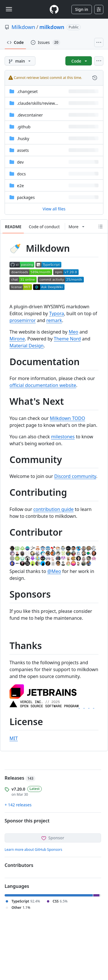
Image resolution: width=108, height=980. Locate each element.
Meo (73, 332)
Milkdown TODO (67, 418)
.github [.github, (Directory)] (24, 127)
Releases (20, 778)
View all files (54, 209)
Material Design (27, 346)
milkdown (52, 27)
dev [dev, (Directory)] (20, 162)
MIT (14, 738)
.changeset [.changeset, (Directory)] (27, 91)
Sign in (82, 9)
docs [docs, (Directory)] (21, 174)
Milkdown (23, 27)
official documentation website (43, 385)
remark (54, 320)
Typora (57, 313)
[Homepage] (54, 9)
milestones (63, 437)
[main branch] (20, 61)
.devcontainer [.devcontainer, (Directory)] (30, 115)
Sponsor (53, 838)
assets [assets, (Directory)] (23, 150)
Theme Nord (67, 339)
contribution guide (54, 509)
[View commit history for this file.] (95, 78)
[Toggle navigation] (9, 9)
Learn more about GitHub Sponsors (33, 850)
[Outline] (101, 226)
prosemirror (23, 320)
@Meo (54, 571)
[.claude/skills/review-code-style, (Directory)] (46, 103)
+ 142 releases (18, 805)
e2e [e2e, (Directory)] (20, 186)
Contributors (19, 865)
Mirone (17, 339)
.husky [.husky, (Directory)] (23, 139)
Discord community (75, 476)
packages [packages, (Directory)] (26, 197)
